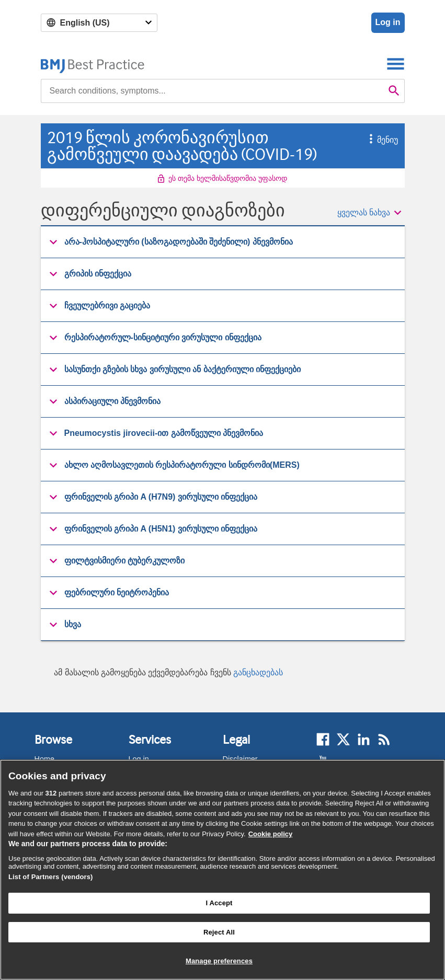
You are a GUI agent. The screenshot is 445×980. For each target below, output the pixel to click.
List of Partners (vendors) (51, 877)
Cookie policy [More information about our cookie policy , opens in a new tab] (271, 834)
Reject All (219, 932)
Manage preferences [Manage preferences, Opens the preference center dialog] (219, 961)
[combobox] (212, 91)
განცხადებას (258, 672)
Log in (388, 22)
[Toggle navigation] (396, 64)
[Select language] (99, 23)
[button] (366, 140)
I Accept (219, 903)
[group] (223, 242)
